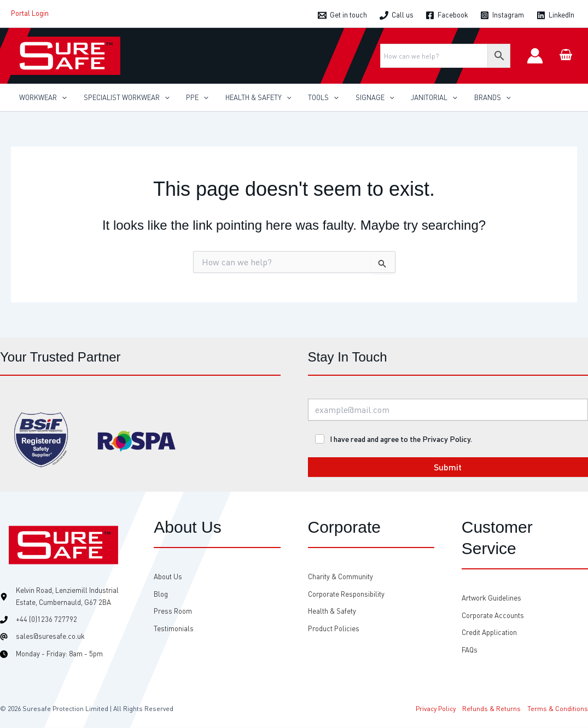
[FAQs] (470, 650)
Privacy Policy (436, 709)
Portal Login (30, 13)
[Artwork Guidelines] (491, 598)
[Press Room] (173, 611)
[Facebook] (447, 15)
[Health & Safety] (332, 611)
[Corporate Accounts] (493, 616)
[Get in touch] (342, 15)
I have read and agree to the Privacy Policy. (401, 439)
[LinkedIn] (555, 15)
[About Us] (168, 577)
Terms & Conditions (558, 709)
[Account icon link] (535, 56)
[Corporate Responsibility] (346, 594)
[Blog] (161, 594)
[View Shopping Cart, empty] (566, 56)
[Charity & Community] (340, 577)
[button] (42, 97)
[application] (61, 97)
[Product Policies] (334, 629)
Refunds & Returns (491, 709)
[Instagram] (502, 15)
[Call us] (397, 15)
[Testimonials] (174, 629)
